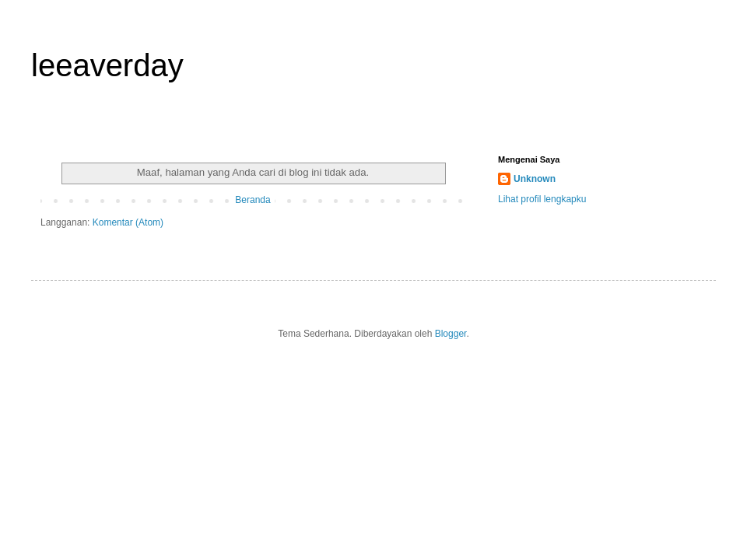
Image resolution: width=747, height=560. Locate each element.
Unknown (535, 179)
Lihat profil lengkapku (542, 199)
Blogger (451, 334)
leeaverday (107, 65)
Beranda (253, 200)
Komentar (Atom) (128, 222)
